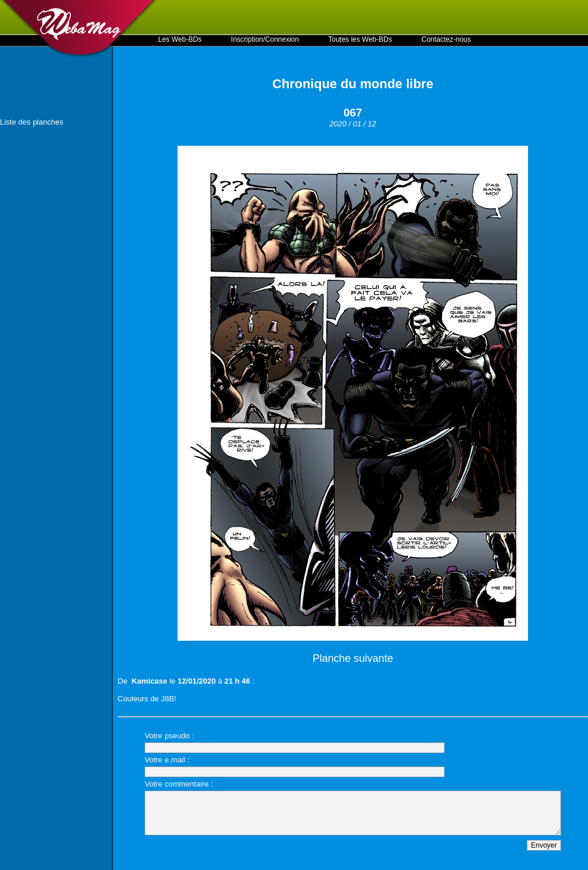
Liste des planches (32, 122)
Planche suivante (353, 658)
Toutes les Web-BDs (360, 39)
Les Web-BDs (180, 39)
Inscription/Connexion (265, 39)
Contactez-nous (446, 39)
